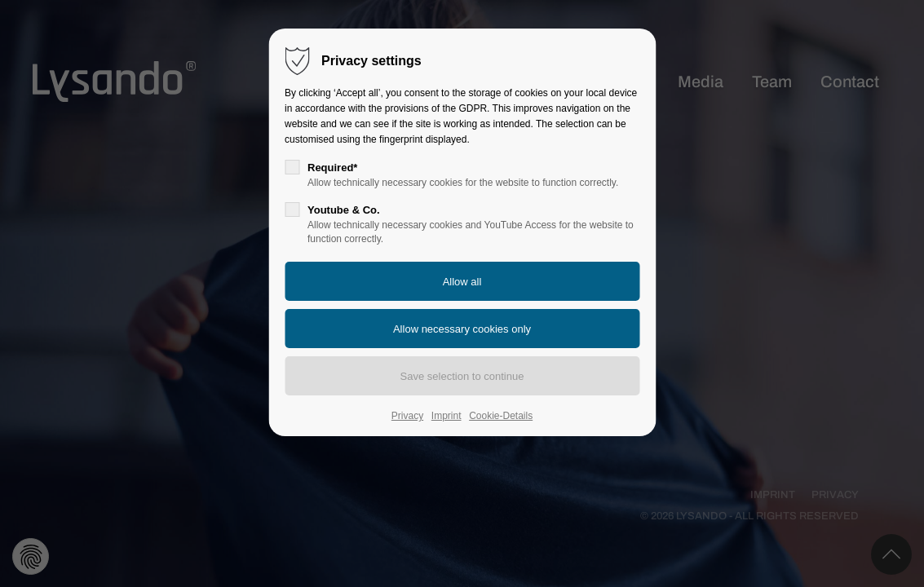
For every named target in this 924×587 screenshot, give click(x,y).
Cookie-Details (501, 416)
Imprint (447, 416)
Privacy (407, 416)
